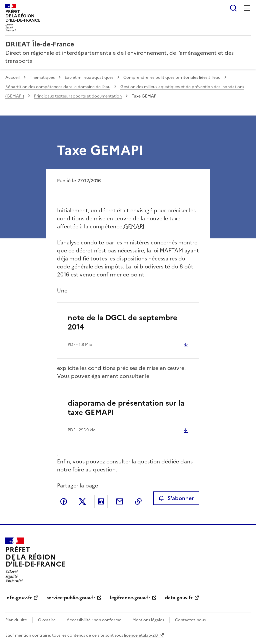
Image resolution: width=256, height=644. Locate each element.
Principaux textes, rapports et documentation (78, 96)
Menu (247, 8)
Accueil (12, 77)
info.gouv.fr (19, 598)
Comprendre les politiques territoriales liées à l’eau (172, 77)
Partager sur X (82, 501)
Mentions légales (148, 620)
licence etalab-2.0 (141, 635)
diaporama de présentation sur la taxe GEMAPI (126, 408)
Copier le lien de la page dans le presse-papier (138, 501)
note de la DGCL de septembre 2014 (122, 322)
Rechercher (233, 8)
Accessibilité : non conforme (94, 620)
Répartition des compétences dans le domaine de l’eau (58, 87)
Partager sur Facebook (64, 501)
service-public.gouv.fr (71, 598)
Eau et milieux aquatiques (89, 77)
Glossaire (47, 620)
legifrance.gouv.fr (130, 598)
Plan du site (16, 620)
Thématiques (42, 77)
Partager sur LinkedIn (101, 501)
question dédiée (158, 461)
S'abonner (176, 498)
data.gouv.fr (179, 598)
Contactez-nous (190, 620)
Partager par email (120, 501)
